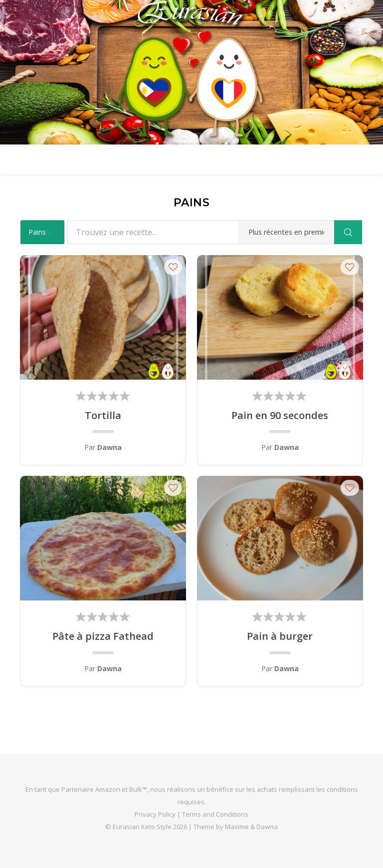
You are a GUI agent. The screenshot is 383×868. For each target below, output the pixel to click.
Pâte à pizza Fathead (103, 636)
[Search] (348, 232)
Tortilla (103, 416)
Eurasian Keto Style (142, 827)
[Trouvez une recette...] (201, 232)
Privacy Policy (155, 814)
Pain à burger (280, 636)
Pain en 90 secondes (280, 416)
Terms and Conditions (215, 814)
